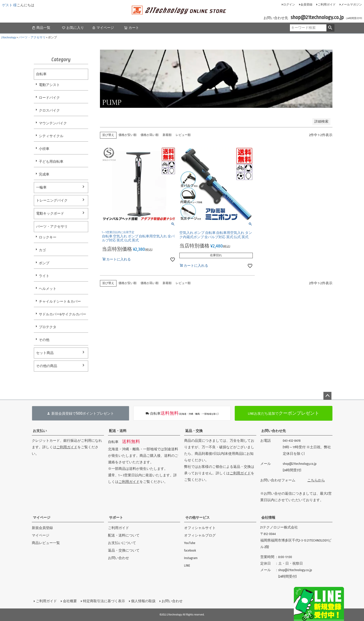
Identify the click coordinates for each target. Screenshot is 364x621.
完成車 (44, 174)
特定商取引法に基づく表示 (104, 601)
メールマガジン (351, 5)
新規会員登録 (42, 528)
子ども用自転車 (51, 162)
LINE (187, 565)
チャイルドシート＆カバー (60, 301)
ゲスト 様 (9, 5)
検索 (330, 28)
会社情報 (268, 518)
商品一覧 (41, 28)
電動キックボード (50, 213)
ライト (44, 276)
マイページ (103, 28)
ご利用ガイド (327, 5)
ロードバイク (49, 98)
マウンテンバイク (53, 123)
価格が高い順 (150, 135)
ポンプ (44, 263)
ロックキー (48, 237)
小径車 (44, 149)
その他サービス (197, 518)
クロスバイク (49, 110)
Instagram (191, 558)
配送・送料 (118, 431)
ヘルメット (48, 289)
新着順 (167, 135)
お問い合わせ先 (274, 431)
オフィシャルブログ (200, 535)
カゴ (42, 250)
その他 (44, 340)
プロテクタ (48, 327)
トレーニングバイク (52, 200)
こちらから (316, 480)
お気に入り (73, 28)
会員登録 (306, 5)
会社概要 (70, 601)
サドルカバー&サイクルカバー (63, 314)
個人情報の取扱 (143, 601)
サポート (116, 518)
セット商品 (45, 353)
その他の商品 (47, 366)
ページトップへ (327, 396)
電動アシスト (49, 85)
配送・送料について (124, 535)
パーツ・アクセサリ (32, 37)
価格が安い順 (128, 135)
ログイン (289, 5)
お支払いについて (122, 543)
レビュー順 (183, 135)
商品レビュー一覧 (46, 543)
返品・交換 (194, 431)
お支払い (40, 431)
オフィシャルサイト (200, 528)
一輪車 (41, 187)
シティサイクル (51, 136)
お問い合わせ (118, 558)
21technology (9, 37)
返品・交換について (124, 550)
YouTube (190, 543)
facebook (190, 550)
